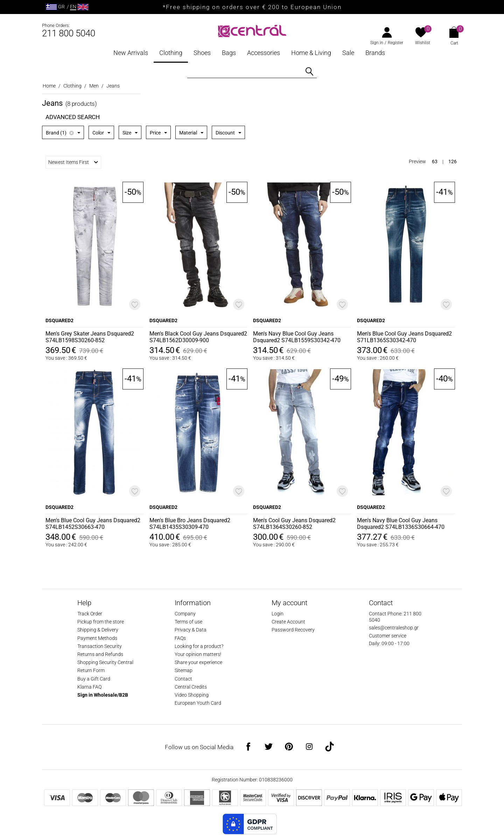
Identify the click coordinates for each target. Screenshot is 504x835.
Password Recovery (293, 630)
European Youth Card (198, 703)
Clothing (171, 53)
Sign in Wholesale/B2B (103, 695)
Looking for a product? (199, 646)
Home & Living (311, 53)
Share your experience (198, 662)
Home (49, 86)
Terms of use (188, 622)
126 (453, 161)
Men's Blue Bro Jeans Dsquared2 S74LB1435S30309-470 (190, 524)
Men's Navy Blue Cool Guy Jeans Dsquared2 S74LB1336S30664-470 (401, 524)
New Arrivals (131, 53)
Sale (348, 53)
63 (435, 161)
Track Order (90, 614)
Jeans (113, 86)
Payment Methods (97, 638)
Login (278, 614)
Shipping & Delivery (98, 630)
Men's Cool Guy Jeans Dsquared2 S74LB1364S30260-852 (294, 524)
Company (185, 614)
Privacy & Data (191, 630)
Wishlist (423, 43)
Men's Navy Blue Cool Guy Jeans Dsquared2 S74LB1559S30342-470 (297, 337)
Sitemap (184, 670)
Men (94, 86)
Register (395, 43)
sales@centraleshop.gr (394, 628)
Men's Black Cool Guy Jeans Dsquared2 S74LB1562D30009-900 (198, 337)
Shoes (202, 53)
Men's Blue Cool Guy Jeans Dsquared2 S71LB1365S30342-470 (404, 337)
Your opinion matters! (198, 654)
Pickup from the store (101, 622)
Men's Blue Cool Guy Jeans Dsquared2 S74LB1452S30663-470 (93, 524)
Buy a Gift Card (94, 679)
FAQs (180, 638)
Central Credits (191, 687)
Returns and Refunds (100, 654)
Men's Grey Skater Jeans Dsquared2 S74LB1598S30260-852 (90, 337)
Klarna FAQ (89, 687)
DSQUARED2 (59, 320)
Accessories (264, 53)
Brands (375, 53)
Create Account (288, 622)
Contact (183, 679)
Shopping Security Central (105, 662)
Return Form (91, 670)
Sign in (377, 43)
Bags (229, 53)
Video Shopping (192, 695)
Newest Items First (73, 162)
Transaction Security (100, 646)
